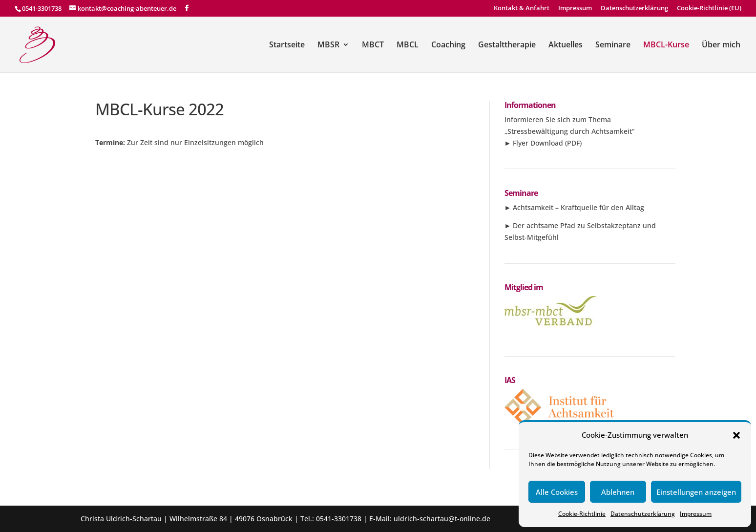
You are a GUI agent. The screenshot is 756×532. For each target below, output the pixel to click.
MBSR (328, 45)
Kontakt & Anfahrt (522, 9)
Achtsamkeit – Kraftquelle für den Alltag (578, 207)
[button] (736, 435)
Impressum (696, 514)
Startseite (287, 45)
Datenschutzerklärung (643, 514)
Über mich (721, 45)
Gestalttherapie (507, 45)
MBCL (408, 45)
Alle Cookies (557, 492)
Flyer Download (538, 143)
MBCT (373, 45)
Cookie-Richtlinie (582, 514)
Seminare (613, 45)
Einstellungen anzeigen (696, 492)
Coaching (448, 45)
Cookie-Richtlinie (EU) (709, 9)
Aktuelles (566, 45)
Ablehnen (618, 492)
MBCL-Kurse (666, 45)
